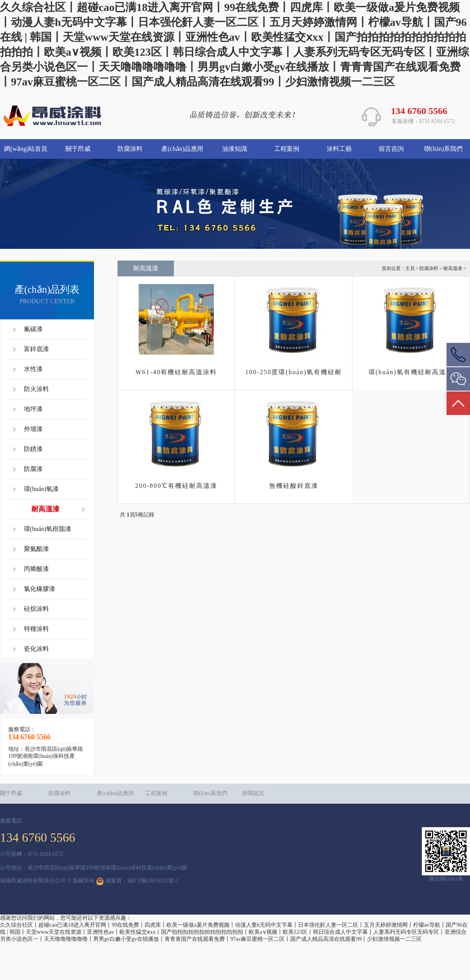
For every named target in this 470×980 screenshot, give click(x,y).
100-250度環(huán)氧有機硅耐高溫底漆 (294, 373)
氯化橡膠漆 (40, 589)
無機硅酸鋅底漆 (294, 486)
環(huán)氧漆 (42, 489)
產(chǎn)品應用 (182, 149)
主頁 (410, 268)
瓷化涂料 (36, 649)
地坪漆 (33, 409)
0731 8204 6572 (45, 854)
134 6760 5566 (419, 111)
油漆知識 (235, 149)
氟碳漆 (33, 329)
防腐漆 (33, 469)
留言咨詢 (391, 149)
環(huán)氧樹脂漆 (48, 529)
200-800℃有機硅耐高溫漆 (176, 486)
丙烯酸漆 (36, 569)
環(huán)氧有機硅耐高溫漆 (411, 372)
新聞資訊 (253, 793)
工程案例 (287, 149)
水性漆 (33, 369)
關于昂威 (78, 149)
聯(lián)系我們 (444, 149)
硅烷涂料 (36, 609)
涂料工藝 (339, 149)
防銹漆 (33, 449)
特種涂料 (36, 629)
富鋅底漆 (36, 349)
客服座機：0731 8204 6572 (423, 121)
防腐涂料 (130, 149)
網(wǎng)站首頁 (26, 149)
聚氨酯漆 (36, 549)
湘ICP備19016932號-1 (153, 881)
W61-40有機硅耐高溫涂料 (176, 372)
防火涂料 (36, 389)
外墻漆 (33, 429)
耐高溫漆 (45, 509)
